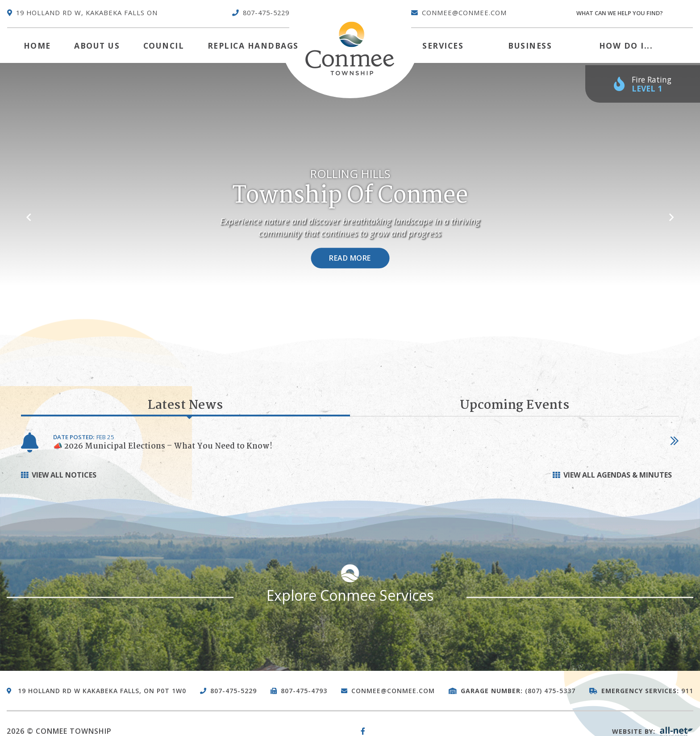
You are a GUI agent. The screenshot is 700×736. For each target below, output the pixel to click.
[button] (28, 213)
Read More (350, 258)
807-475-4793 (304, 691)
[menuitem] (37, 46)
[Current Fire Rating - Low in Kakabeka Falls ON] (643, 84)
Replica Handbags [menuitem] (253, 46)
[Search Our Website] (634, 13)
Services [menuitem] (443, 46)
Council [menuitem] (164, 46)
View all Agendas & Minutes (618, 475)
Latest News (185, 406)
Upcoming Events (515, 406)
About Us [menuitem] (97, 46)
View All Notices (64, 475)
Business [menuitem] (530, 46)
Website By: (653, 731)
